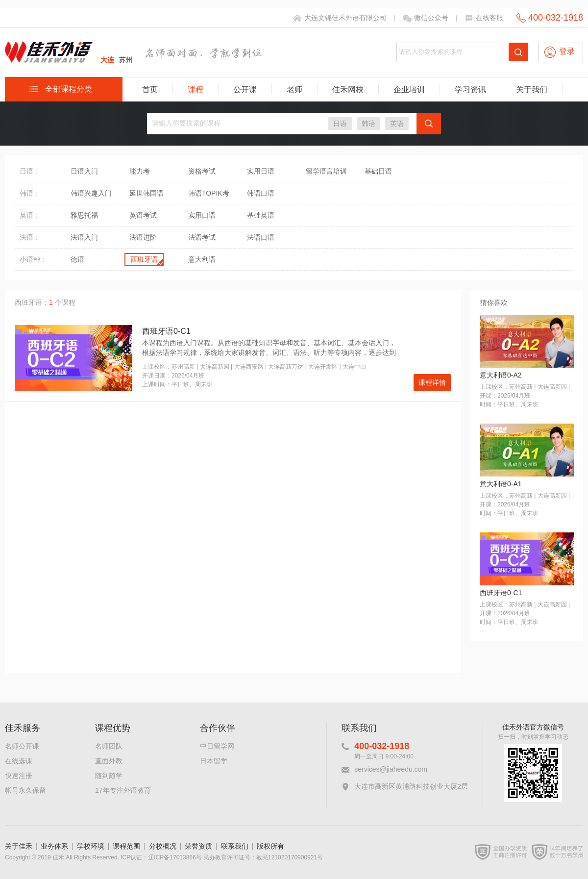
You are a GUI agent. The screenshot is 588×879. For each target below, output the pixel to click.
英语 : (28, 215)
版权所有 (270, 846)
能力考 (140, 171)
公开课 (245, 89)
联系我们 (235, 846)
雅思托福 (84, 215)
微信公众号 (431, 18)
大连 (107, 60)
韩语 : (28, 193)
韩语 (368, 124)
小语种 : (32, 259)
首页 (150, 89)
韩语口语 (261, 193)
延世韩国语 (147, 193)
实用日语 (261, 171)
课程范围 (126, 846)
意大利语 (202, 259)
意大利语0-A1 (501, 484)
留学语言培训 (326, 171)
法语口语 (261, 237)
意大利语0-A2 (501, 375)
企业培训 (409, 89)
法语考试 (202, 237)
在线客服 (490, 18)
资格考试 (202, 171)
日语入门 (84, 171)
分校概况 (163, 846)
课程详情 (432, 382)
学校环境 (91, 846)
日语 (340, 124)
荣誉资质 (198, 846)
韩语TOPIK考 (209, 193)
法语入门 (84, 237)
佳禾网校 (348, 89)
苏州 (126, 60)
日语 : (28, 171)
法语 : (28, 237)
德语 (77, 259)
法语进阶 (143, 237)
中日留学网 (217, 746)
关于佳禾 (19, 846)
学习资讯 (470, 89)
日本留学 (214, 761)
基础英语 (261, 215)
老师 (294, 89)
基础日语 (378, 171)
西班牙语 (144, 259)
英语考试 (143, 215)
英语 (397, 124)
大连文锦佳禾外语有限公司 (345, 18)
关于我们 (532, 89)
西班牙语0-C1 (166, 331)
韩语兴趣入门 (91, 193)
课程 (196, 89)
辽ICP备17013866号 (175, 857)
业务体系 (54, 846)
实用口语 (202, 215)
